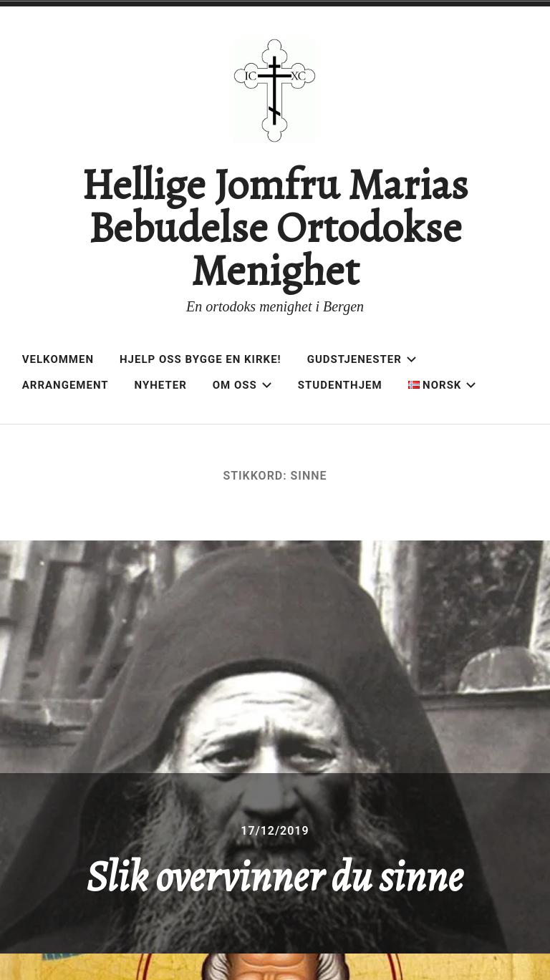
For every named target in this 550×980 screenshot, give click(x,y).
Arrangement (66, 385)
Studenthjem (340, 385)
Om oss (242, 385)
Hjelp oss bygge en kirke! (201, 359)
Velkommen (58, 359)
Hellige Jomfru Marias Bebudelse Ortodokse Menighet (275, 228)
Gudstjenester (362, 359)
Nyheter (161, 385)
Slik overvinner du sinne (275, 876)
